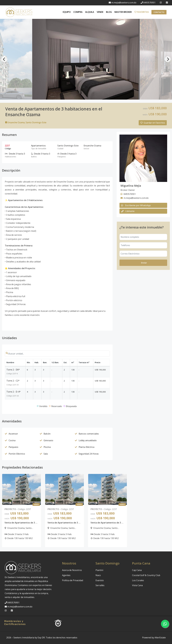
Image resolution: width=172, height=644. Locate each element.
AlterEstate (160, 638)
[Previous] (4, 59)
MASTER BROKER (123, 12)
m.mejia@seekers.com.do (123, 3)
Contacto (159, 12)
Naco (98, 575)
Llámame (128, 211)
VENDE (100, 12)
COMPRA (78, 12)
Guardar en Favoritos (153, 123)
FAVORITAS (142, 12)
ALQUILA (90, 12)
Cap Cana (137, 570)
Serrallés (100, 585)
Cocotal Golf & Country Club (146, 575)
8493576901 (148, 3)
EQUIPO (67, 12)
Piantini (99, 570)
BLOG (109, 12)
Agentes (66, 575)
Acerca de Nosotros (72, 570)
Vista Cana (137, 585)
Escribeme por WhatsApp (136, 205)
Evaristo (100, 580)
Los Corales (138, 580)
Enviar (144, 263)
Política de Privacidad (73, 580)
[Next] (168, 59)
